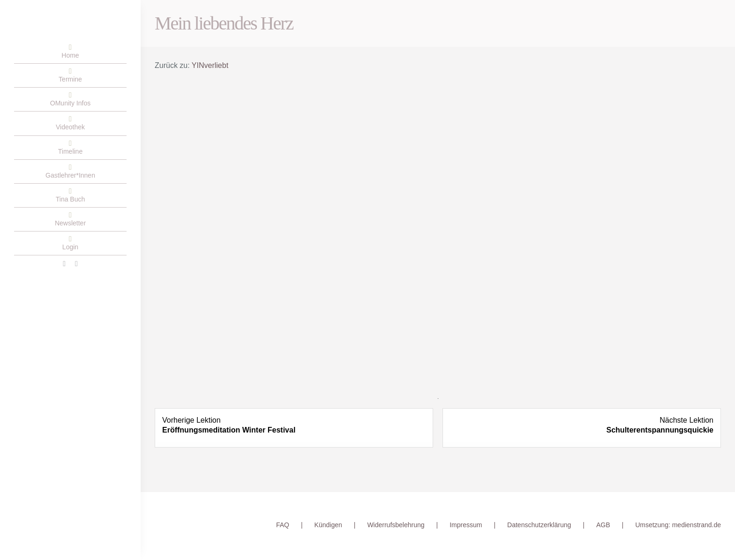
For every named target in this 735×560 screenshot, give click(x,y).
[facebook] (64, 264)
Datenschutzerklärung (539, 525)
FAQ (283, 525)
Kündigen (328, 525)
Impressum (466, 525)
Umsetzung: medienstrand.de (678, 525)
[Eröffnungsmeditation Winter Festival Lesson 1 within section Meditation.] (294, 426)
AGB (603, 525)
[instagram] (76, 264)
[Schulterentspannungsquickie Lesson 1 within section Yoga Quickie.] (582, 426)
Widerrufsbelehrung (396, 525)
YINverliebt (210, 65)
